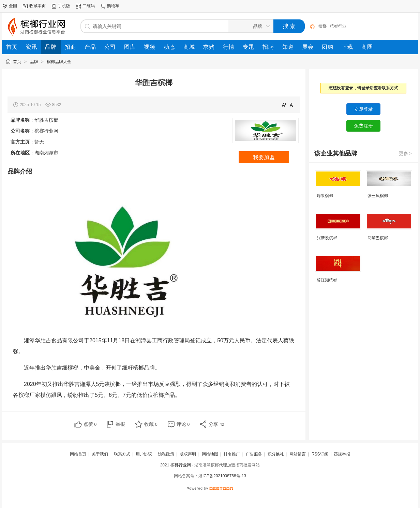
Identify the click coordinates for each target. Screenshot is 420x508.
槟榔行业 (338, 26)
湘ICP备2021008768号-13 (222, 476)
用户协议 (144, 454)
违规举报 (342, 454)
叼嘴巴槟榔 (378, 238)
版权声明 (188, 454)
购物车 (113, 6)
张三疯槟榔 (378, 196)
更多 (406, 153)
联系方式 (122, 454)
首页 (17, 62)
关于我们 (100, 454)
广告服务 (254, 454)
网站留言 (298, 454)
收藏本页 (37, 6)
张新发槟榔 (327, 238)
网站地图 (210, 454)
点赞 (90, 424)
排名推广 (232, 454)
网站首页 (78, 454)
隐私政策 (166, 454)
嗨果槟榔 (325, 196)
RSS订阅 (320, 454)
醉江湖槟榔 (327, 280)
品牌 (34, 62)
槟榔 (322, 26)
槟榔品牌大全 (59, 62)
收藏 (151, 424)
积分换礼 (276, 454)
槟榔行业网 (181, 465)
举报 (120, 424)
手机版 (64, 6)
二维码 (89, 6)
